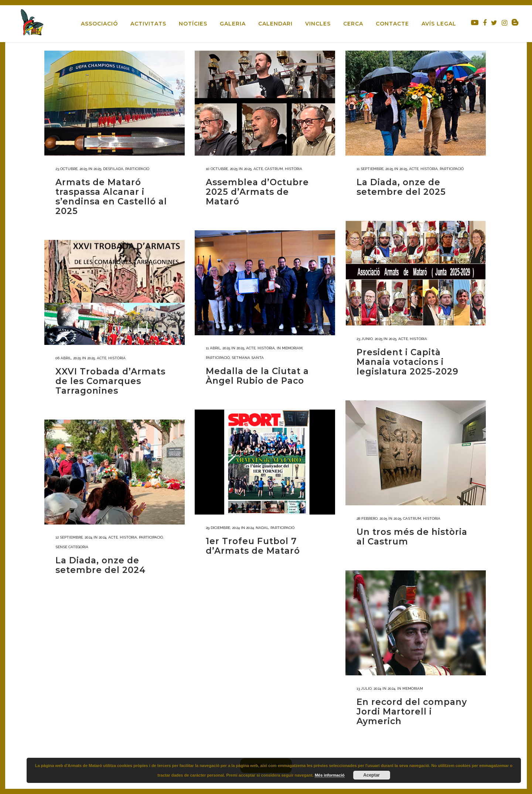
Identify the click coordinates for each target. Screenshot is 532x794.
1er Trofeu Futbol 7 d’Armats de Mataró (253, 546)
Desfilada (113, 169)
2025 (97, 169)
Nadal (262, 528)
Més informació (330, 775)
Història (294, 169)
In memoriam (290, 348)
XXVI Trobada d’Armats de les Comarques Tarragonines (110, 381)
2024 (250, 528)
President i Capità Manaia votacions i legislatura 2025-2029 (407, 362)
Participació (137, 169)
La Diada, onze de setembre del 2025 (401, 187)
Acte (258, 169)
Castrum (274, 169)
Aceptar (371, 775)
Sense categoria (72, 547)
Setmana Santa (248, 358)
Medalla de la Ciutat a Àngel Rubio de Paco (257, 376)
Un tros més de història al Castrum (412, 537)
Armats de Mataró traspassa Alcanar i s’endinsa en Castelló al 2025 (111, 197)
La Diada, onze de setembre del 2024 (100, 565)
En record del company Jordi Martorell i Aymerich (412, 712)
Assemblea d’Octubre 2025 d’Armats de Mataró (257, 192)
